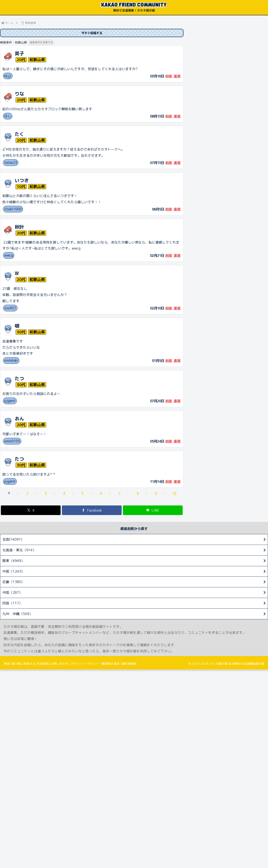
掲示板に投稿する (28, 664)
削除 (169, 77)
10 (174, 494)
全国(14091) (12, 540)
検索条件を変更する (42, 43)
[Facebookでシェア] (92, 511)
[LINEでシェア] (153, 511)
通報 (177, 77)
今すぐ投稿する (92, 33)
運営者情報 (147, 664)
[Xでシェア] (31, 511)
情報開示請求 (127, 664)
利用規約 (50, 664)
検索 (9, 664)
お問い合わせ (70, 664)
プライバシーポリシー (98, 664)
